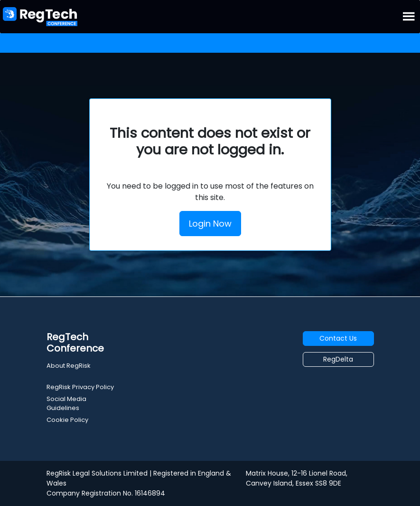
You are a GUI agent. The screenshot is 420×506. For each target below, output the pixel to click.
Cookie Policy (67, 420)
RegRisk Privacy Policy (80, 387)
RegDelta (338, 359)
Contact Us (338, 338)
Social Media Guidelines (66, 404)
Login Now (210, 224)
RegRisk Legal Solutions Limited (97, 473)
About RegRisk (69, 366)
